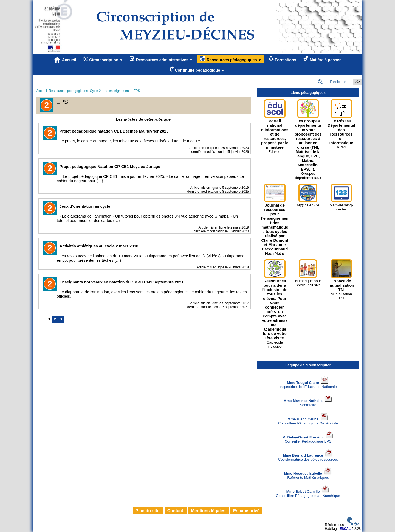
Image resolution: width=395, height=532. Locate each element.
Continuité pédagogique (197, 69)
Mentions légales (209, 511)
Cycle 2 (95, 91)
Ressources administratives (161, 59)
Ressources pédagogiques (230, 59)
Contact (176, 511)
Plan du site (148, 511)
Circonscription (103, 59)
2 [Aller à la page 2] (55, 319)
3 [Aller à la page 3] (61, 319)
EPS (137, 91)
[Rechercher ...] (334, 82)
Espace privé (246, 511)
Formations (282, 59)
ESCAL (345, 529)
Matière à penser (322, 59)
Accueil (65, 60)
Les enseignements (117, 91)
